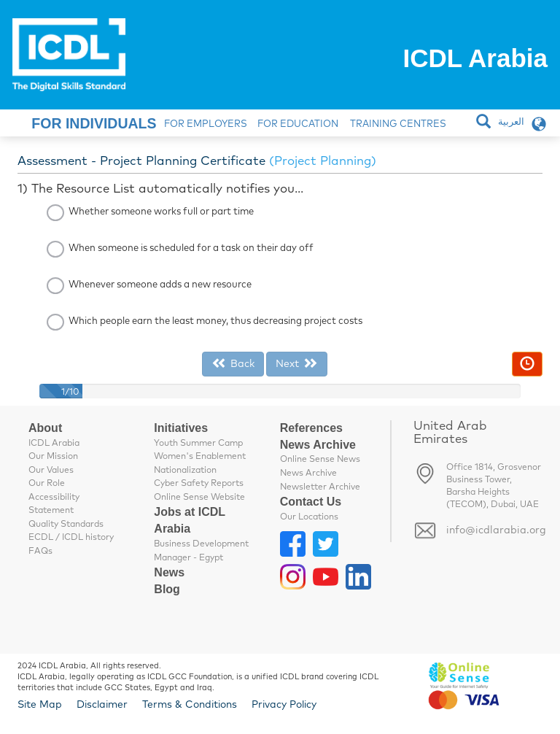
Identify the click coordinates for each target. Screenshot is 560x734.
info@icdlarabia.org (496, 530)
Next (297, 363)
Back (233, 363)
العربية (511, 122)
